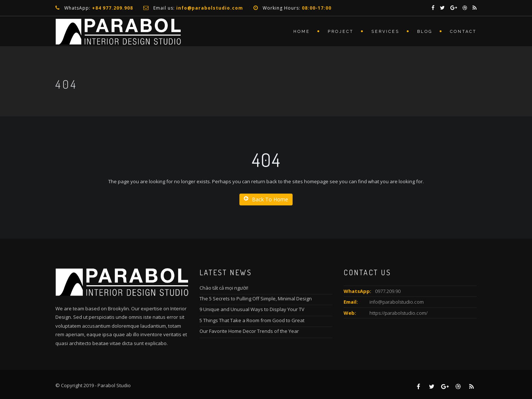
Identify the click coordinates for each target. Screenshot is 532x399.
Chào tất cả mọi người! (224, 288)
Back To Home (266, 199)
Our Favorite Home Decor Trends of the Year (249, 331)
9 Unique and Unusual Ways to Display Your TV (252, 309)
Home (302, 32)
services (385, 32)
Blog (425, 32)
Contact (463, 32)
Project (341, 32)
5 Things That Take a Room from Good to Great (252, 320)
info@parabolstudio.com (397, 302)
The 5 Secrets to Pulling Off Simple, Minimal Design (256, 299)
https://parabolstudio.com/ (398, 313)
